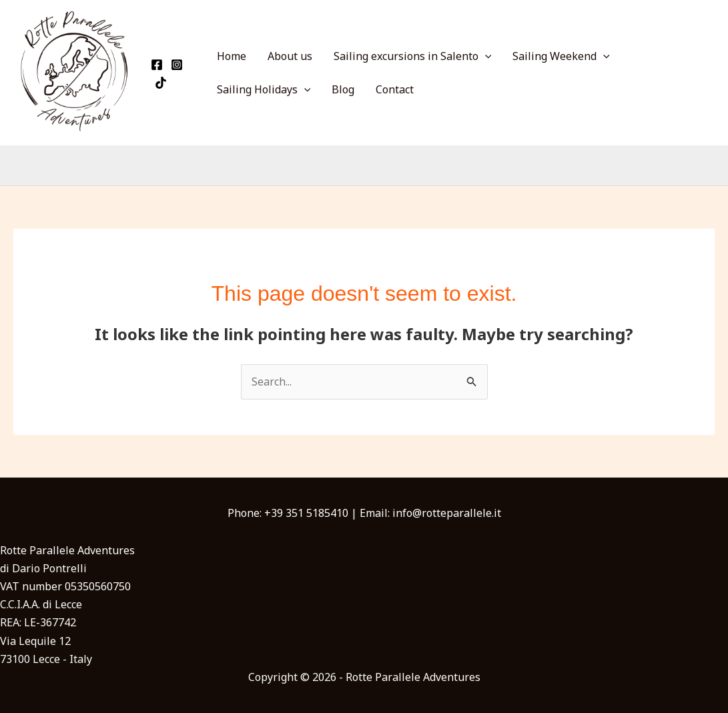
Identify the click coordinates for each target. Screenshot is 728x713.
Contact (395, 89)
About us (290, 56)
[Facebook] (157, 65)
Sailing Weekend (561, 56)
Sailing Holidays (264, 89)
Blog (343, 89)
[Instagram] (177, 65)
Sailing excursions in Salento (413, 56)
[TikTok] (161, 83)
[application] (485, 56)
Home (232, 56)
